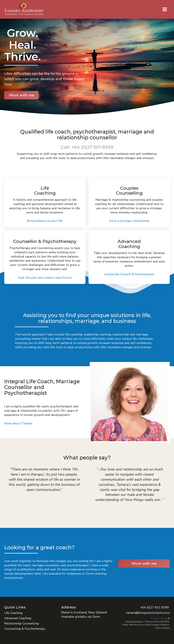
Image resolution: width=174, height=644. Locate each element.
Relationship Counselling (22, 623)
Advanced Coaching (18, 618)
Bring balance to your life (45, 221)
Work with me (21, 95)
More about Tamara (18, 423)
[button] (165, 9)
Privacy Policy (158, 618)
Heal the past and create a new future (45, 278)
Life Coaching (13, 613)
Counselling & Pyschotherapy (25, 629)
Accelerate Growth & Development (129, 274)
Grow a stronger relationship (129, 221)
